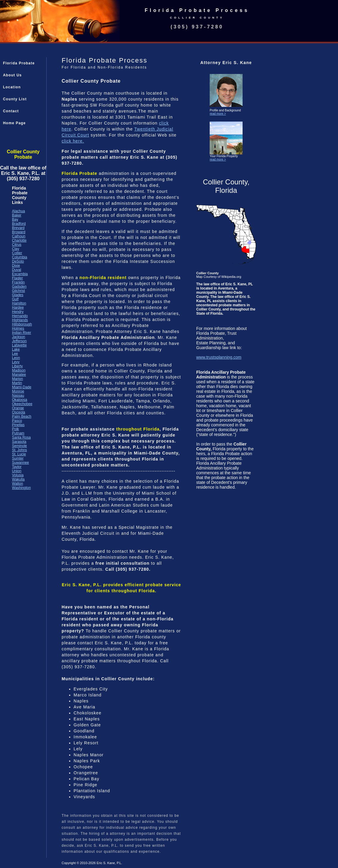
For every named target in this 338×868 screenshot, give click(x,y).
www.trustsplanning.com (219, 357)
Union (17, 471)
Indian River (22, 333)
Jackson (19, 337)
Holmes (18, 328)
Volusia (18, 475)
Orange (18, 408)
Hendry (18, 312)
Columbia (20, 257)
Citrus (17, 245)
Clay (16, 249)
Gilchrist (18, 291)
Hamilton (19, 303)
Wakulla (18, 479)
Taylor (17, 467)
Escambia (20, 274)
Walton (17, 484)
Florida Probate (19, 63)
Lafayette (19, 345)
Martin (17, 383)
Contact (11, 111)
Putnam (18, 433)
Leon (16, 358)
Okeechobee (22, 404)
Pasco (17, 421)
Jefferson (19, 341)
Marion (17, 379)
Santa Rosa (21, 437)
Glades (18, 295)
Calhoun (19, 236)
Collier (17, 253)
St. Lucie (19, 454)
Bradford (19, 224)
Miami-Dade (22, 387)
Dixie (16, 266)
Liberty (17, 366)
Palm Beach (22, 416)
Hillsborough (22, 324)
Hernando (20, 316)
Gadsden (19, 287)
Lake (16, 349)
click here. (73, 141)
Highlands (20, 320)
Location (12, 87)
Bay (15, 219)
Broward (19, 232)
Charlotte (19, 240)
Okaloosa (20, 400)
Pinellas (18, 425)
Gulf (15, 299)
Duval (17, 270)
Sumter (18, 458)
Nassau (18, 396)
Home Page (14, 123)
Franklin (18, 282)
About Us (12, 75)
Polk (15, 429)
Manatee (19, 375)
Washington (21, 488)
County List (15, 99)
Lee (15, 354)
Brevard (18, 228)
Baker (17, 215)
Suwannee (20, 463)
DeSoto (18, 261)
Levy (16, 362)
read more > (218, 114)
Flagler (17, 278)
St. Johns (19, 450)
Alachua (18, 211)
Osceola (19, 412)
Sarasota (19, 442)
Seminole (19, 446)
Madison (19, 370)
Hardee (18, 307)
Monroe (18, 391)
